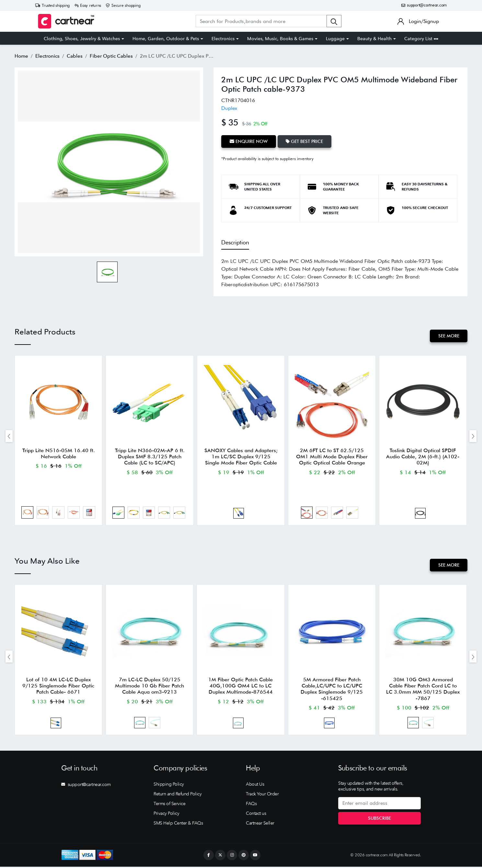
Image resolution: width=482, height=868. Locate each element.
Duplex (229, 108)
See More (448, 336)
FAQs (251, 805)
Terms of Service (169, 805)
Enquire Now (249, 141)
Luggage (335, 39)
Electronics (223, 39)
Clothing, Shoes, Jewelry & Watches (82, 39)
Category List (421, 39)
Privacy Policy (166, 815)
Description (235, 242)
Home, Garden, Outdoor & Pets (166, 39)
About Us (255, 785)
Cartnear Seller (260, 824)
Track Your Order (262, 795)
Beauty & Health (374, 39)
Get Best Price (305, 141)
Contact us (256, 815)
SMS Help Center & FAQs (178, 824)
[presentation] (9, 436)
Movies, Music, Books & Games (280, 39)
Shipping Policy (169, 785)
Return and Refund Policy (178, 795)
